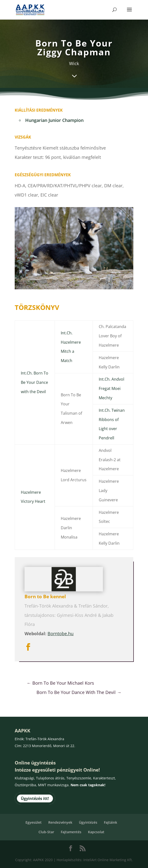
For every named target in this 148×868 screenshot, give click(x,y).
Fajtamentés (71, 832)
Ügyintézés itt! (35, 798)
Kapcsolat (96, 832)
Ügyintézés (88, 822)
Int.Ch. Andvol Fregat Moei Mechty (111, 388)
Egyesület (34, 822)
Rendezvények (60, 822)
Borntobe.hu (61, 633)
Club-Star (46, 832)
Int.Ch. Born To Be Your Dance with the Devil (35, 382)
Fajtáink (111, 822)
